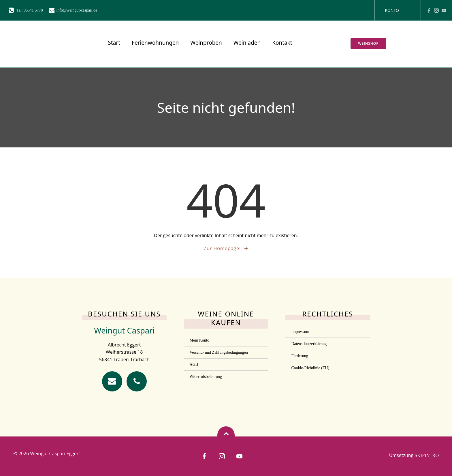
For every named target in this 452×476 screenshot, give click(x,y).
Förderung (300, 356)
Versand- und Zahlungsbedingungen (219, 352)
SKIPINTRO (427, 455)
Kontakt (282, 43)
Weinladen (246, 43)
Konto (392, 10)
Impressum (300, 331)
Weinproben (206, 43)
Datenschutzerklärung (309, 343)
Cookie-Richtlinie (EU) (310, 368)
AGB (194, 364)
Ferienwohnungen (155, 43)
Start (114, 43)
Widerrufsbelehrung (206, 376)
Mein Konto (199, 340)
